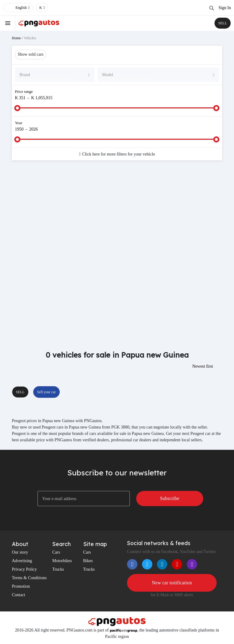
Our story (20, 552)
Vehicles (30, 38)
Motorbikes (62, 561)
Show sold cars (31, 54)
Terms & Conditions (29, 578)
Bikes (88, 561)
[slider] (17, 108)
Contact (19, 595)
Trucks (58, 569)
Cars (56, 552)
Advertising (22, 561)
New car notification (172, 583)
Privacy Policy (24, 569)
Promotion (21, 586)
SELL (223, 23)
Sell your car (46, 392)
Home (16, 38)
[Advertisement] (117, 214)
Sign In (225, 8)
